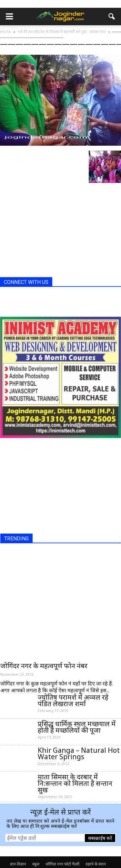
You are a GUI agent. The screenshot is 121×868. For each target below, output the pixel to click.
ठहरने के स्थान (96, 864)
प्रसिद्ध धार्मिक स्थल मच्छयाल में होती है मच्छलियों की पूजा (77, 727)
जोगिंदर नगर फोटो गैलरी (62, 864)
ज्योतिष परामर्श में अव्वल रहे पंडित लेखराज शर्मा (73, 700)
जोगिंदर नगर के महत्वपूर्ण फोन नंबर (44, 666)
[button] (112, 17)
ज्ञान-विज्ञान (18, 864)
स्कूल (36, 864)
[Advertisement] (48, 232)
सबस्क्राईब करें (100, 838)
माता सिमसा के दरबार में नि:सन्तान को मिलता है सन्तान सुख (75, 783)
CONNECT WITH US (26, 282)
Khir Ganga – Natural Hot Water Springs (79, 753)
